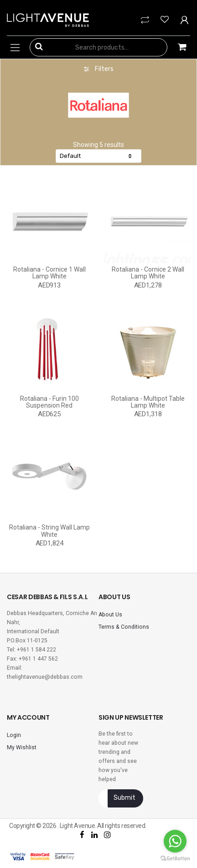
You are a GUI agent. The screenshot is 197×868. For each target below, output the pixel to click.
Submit (124, 798)
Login (14, 735)
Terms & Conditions (124, 627)
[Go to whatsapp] (175, 841)
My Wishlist (22, 747)
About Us (110, 615)
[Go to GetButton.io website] (175, 859)
